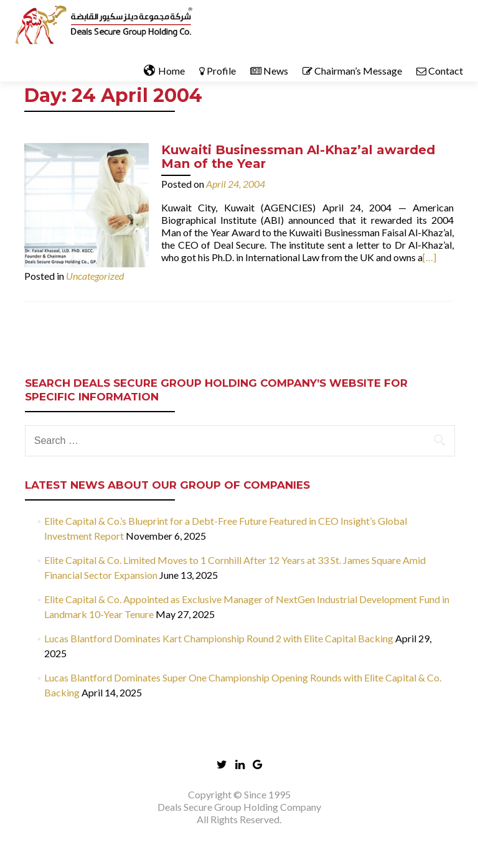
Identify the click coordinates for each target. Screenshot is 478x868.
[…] (429, 257)
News (269, 71)
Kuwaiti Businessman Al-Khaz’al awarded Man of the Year (298, 157)
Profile (218, 71)
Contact (440, 71)
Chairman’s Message (352, 71)
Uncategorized (95, 276)
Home (164, 71)
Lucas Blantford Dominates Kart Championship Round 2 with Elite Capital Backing (219, 638)
